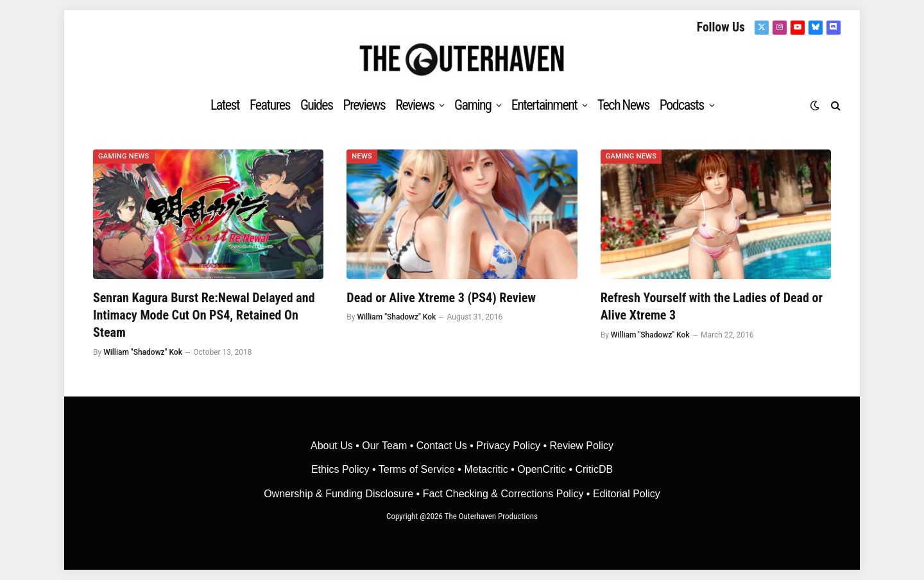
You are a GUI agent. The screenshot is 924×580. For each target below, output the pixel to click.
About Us (333, 446)
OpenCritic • (546, 469)
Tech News (623, 105)
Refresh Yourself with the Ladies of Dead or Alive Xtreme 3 (712, 306)
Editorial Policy (627, 494)
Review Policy (581, 446)
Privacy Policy (508, 446)
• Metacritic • (486, 469)
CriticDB (594, 469)
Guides (317, 105)
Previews (364, 105)
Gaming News (124, 156)
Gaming (473, 105)
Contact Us (442, 446)
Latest (225, 105)
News (362, 156)
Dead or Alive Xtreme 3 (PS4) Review (441, 298)
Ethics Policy (342, 469)
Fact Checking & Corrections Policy (503, 494)
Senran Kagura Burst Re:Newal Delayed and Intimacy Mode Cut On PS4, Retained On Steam (204, 315)
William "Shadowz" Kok (143, 352)
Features (270, 105)
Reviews (415, 105)
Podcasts (682, 105)
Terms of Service (417, 469)
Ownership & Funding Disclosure (340, 494)
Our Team (384, 446)
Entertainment (544, 105)
